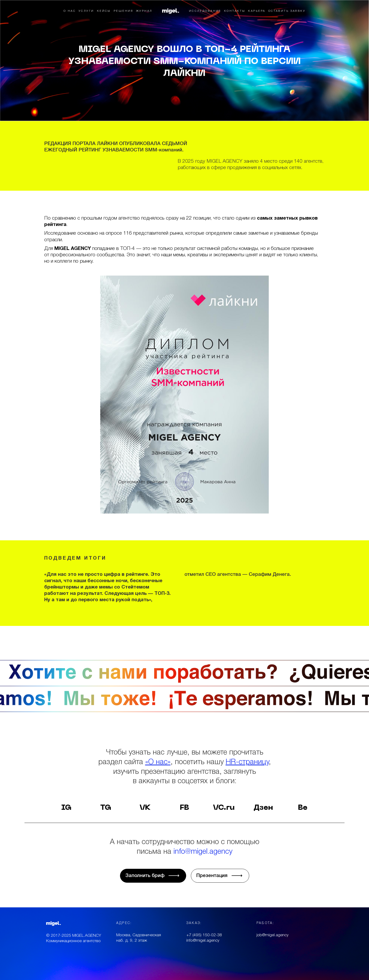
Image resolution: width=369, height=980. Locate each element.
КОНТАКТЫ (235, 11)
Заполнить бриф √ (153, 876)
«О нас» (158, 762)
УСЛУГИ (86, 11)
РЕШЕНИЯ (123, 11)
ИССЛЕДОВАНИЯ (205, 11)
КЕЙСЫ (104, 11)
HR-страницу (247, 762)
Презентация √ (220, 876)
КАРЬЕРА (257, 11)
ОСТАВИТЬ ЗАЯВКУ (287, 11)
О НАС (70, 11)
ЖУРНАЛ (144, 11)
